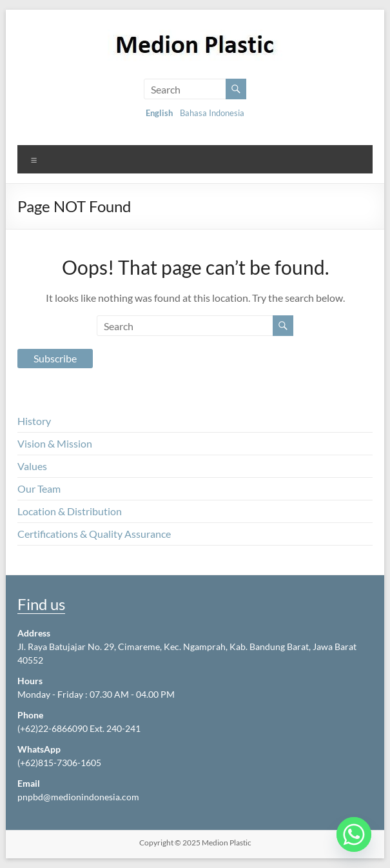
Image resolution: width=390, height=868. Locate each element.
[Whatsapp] (354, 834)
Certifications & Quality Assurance (94, 534)
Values (32, 466)
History (34, 421)
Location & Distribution (70, 511)
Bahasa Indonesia (212, 113)
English (159, 113)
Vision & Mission (55, 443)
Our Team (39, 488)
